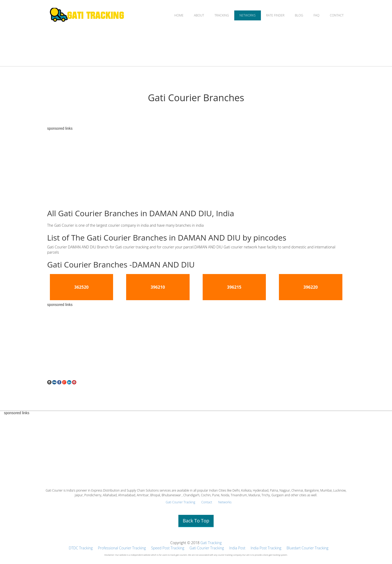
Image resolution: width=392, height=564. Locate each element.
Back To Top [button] (196, 521)
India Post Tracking (266, 548)
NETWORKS (248, 15)
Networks (225, 502)
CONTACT (337, 15)
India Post (237, 548)
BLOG (299, 15)
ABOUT (199, 15)
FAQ (317, 15)
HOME (179, 15)
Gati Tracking (211, 543)
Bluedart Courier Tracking (307, 548)
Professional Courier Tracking (122, 548)
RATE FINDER (275, 15)
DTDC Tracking (81, 548)
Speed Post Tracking (168, 548)
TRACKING (222, 15)
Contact (207, 502)
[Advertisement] (196, 167)
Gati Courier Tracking (180, 502)
